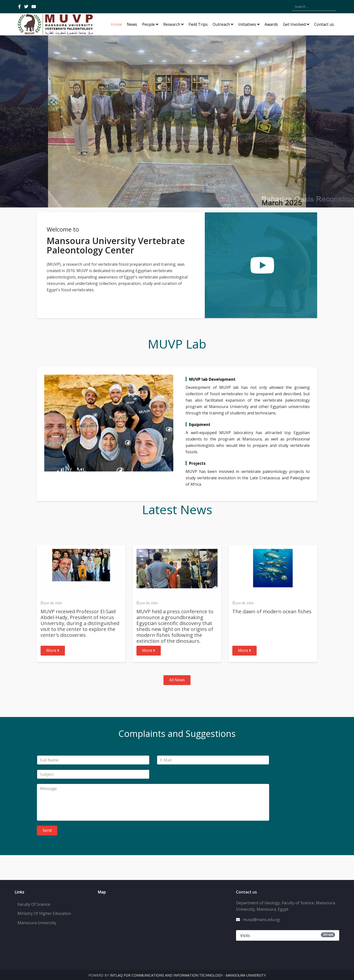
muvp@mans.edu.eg (261, 920)
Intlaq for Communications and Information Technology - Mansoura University (188, 975)
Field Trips (198, 24)
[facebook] (19, 7)
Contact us (324, 24)
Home (116, 24)
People (148, 24)
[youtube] (34, 7)
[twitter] (26, 7)
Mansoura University (37, 922)
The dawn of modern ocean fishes (272, 611)
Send (47, 830)
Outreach (221, 24)
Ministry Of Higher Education (44, 913)
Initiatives (247, 24)
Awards (271, 24)
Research (172, 24)
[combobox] (314, 7)
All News (177, 680)
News (132, 24)
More (53, 650)
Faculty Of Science (34, 904)
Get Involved (294, 24)
